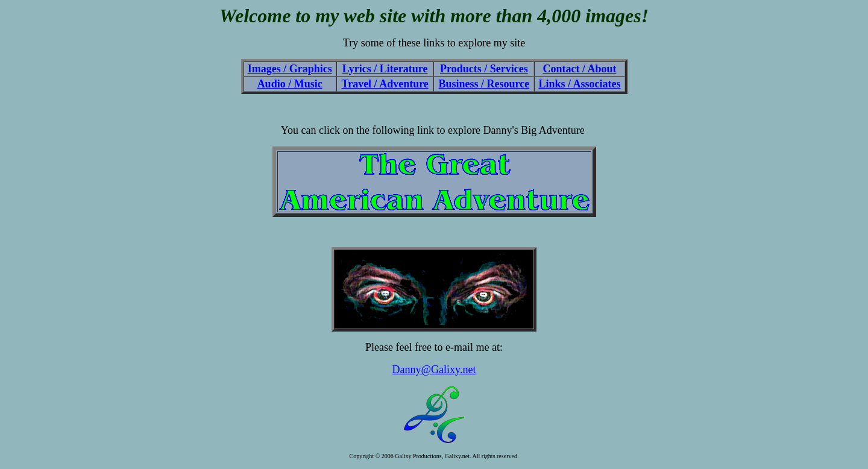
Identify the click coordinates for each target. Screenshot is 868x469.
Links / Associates (579, 84)
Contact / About (579, 69)
